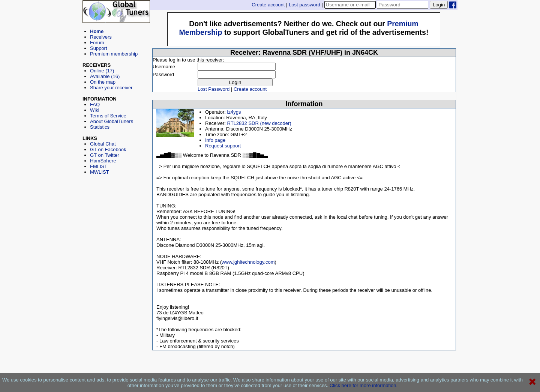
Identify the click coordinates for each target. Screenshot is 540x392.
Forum (97, 43)
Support (99, 48)
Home (97, 31)
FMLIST (99, 166)
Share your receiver (111, 88)
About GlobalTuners (112, 121)
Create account (268, 5)
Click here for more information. (364, 385)
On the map (103, 82)
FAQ (95, 104)
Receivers (101, 37)
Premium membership (114, 54)
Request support (223, 146)
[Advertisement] (116, 209)
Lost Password (214, 89)
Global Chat (103, 144)
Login (439, 5)
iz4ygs (234, 112)
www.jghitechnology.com (248, 262)
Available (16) (105, 76)
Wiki (95, 110)
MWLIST (100, 172)
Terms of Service (108, 116)
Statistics (100, 127)
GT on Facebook (108, 149)
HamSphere (103, 161)
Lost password (304, 5)
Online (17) (102, 71)
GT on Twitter (105, 155)
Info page (215, 140)
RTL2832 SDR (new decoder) (259, 123)
